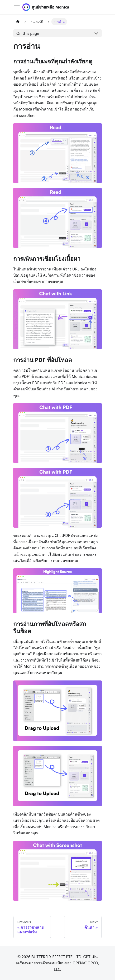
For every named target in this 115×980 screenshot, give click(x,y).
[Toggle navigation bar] (17, 7)
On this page (28, 33)
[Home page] (18, 22)
